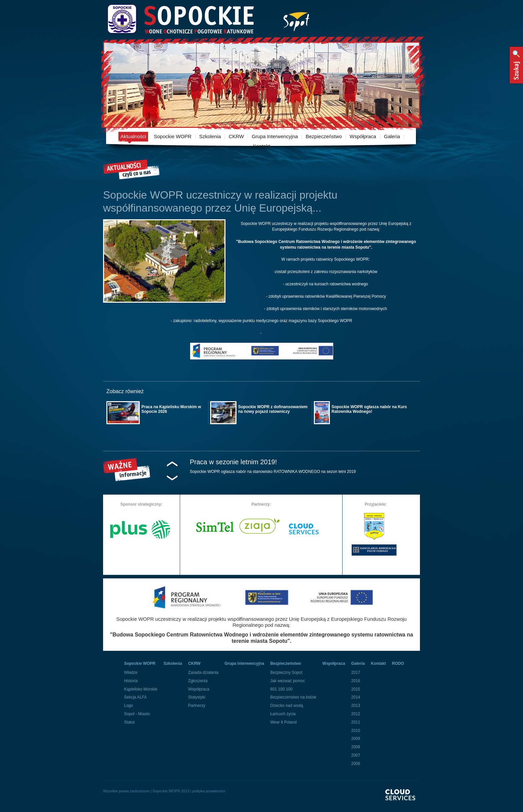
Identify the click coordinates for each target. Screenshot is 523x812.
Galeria (392, 136)
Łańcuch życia (283, 714)
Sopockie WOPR (173, 136)
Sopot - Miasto (137, 714)
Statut (129, 722)
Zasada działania (203, 672)
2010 (356, 731)
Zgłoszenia (198, 681)
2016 (356, 681)
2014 (356, 697)
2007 (356, 755)
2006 (356, 764)
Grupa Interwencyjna (275, 136)
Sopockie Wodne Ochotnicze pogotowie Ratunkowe (180, 19)
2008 (356, 747)
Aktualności (133, 136)
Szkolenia (210, 136)
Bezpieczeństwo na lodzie (293, 697)
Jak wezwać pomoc (288, 681)
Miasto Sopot (296, 20)
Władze (131, 672)
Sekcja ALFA (135, 697)
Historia (131, 681)
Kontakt (262, 146)
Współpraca (363, 136)
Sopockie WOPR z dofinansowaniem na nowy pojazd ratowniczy (273, 409)
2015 (356, 689)
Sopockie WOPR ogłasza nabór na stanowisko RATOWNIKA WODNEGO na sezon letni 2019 (273, 472)
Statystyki (197, 697)
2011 (356, 722)
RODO (398, 663)
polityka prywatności (208, 791)
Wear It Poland (283, 722)
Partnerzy (197, 706)
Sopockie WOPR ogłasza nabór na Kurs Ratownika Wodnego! (369, 409)
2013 (356, 706)
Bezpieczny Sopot (286, 672)
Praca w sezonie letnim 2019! (233, 462)
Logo (129, 706)
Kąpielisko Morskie (141, 689)
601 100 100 (281, 689)
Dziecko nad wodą (287, 706)
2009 (356, 739)
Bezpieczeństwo (324, 136)
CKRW (236, 136)
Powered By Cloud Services (403, 800)
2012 (356, 714)
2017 (356, 672)
